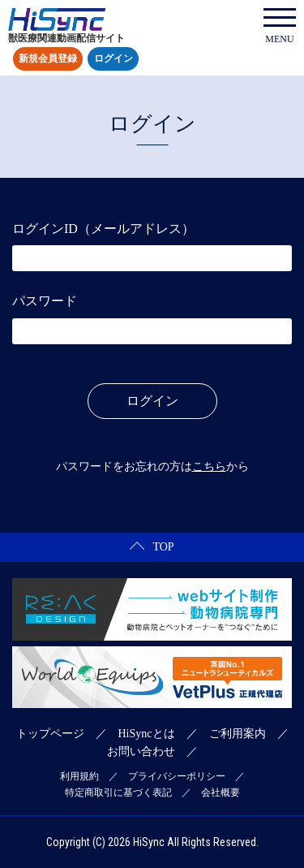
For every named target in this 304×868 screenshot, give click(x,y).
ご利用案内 (238, 734)
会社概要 (221, 792)
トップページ (50, 734)
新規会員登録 (48, 59)
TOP (152, 547)
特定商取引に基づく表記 (118, 792)
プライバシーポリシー (177, 776)
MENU (280, 26)
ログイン (113, 59)
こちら (209, 466)
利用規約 (79, 776)
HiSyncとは (147, 734)
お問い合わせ (141, 751)
